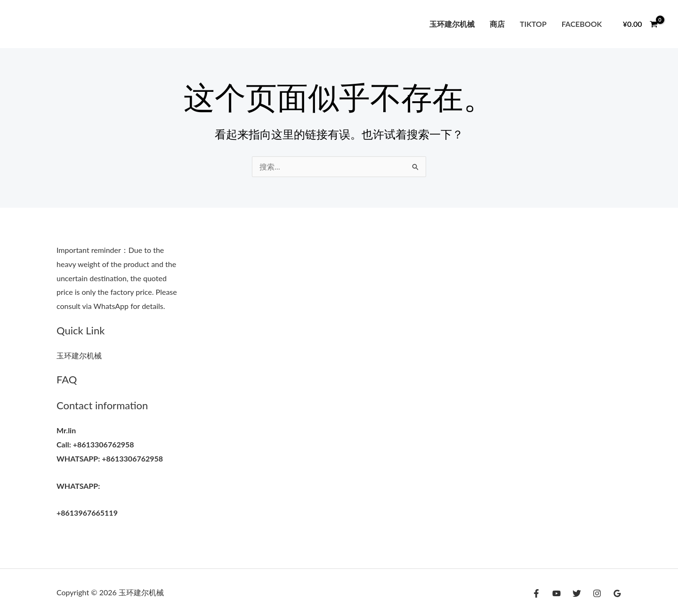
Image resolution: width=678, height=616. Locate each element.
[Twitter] (577, 593)
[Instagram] (597, 593)
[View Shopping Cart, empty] (640, 24)
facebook (582, 24)
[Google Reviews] (617, 593)
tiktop (533, 24)
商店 (497, 24)
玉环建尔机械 (452, 24)
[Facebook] (536, 593)
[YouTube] (557, 593)
